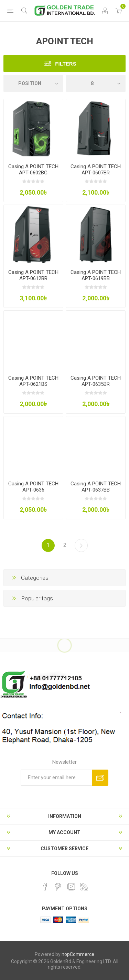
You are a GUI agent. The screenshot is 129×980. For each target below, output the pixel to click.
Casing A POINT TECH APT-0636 (33, 487)
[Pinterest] (58, 887)
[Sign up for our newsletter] (56, 778)
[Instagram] (71, 887)
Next (81, 545)
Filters (66, 64)
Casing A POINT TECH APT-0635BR (96, 381)
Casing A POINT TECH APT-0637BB (96, 487)
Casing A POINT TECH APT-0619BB (96, 275)
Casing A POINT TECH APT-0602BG (33, 170)
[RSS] (84, 887)
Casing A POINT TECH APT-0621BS (33, 381)
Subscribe (100, 778)
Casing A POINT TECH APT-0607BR (96, 170)
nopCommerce (78, 954)
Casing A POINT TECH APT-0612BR (33, 275)
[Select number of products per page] (96, 83)
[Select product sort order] (33, 83)
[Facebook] (45, 887)
